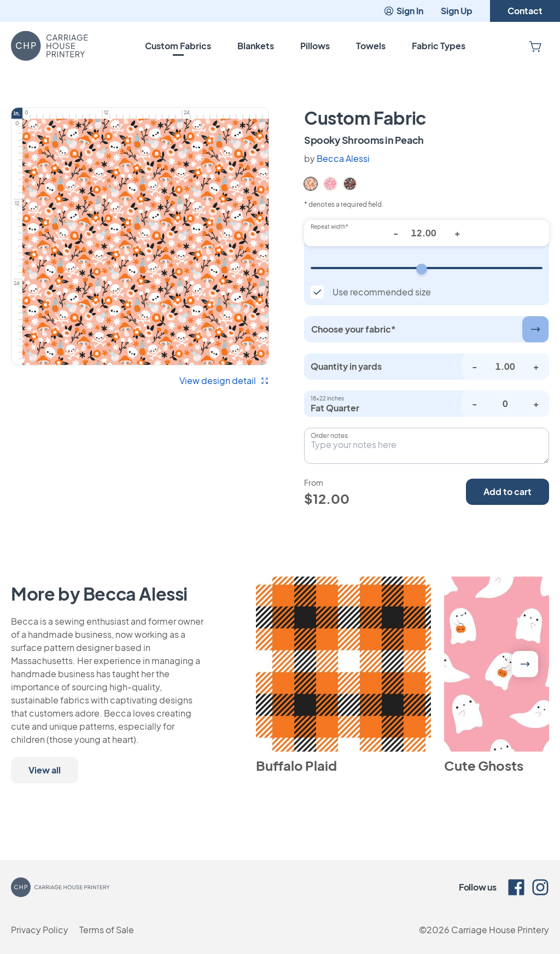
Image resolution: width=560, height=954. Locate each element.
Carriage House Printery (500, 930)
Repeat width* (329, 226)
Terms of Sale (107, 930)
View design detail (224, 380)
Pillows (315, 46)
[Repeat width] (427, 268)
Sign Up (457, 11)
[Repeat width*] (427, 233)
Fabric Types (439, 46)
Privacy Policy (40, 930)
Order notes (329, 435)
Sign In (403, 11)
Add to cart (507, 491)
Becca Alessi (343, 158)
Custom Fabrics (178, 46)
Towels (371, 46)
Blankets (256, 46)
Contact (525, 11)
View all (45, 770)
